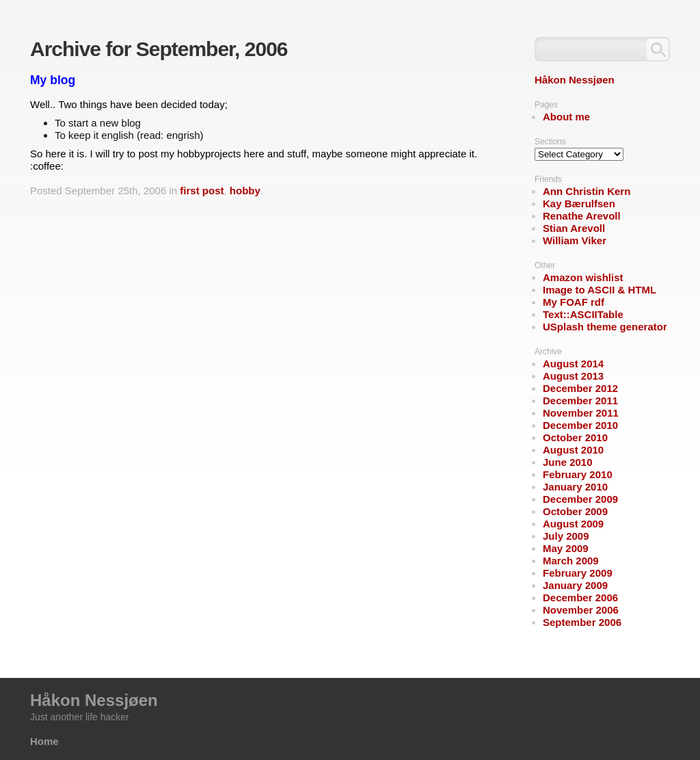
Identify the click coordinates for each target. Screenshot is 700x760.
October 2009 (575, 511)
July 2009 (566, 536)
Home (44, 741)
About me (566, 117)
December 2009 (580, 499)
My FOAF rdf (574, 302)
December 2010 (580, 425)
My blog (53, 80)
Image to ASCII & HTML (600, 290)
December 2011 (580, 401)
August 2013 (573, 376)
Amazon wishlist (583, 277)
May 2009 (566, 548)
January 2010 (575, 487)
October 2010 (575, 437)
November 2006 (581, 610)
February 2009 (578, 573)
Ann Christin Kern (587, 191)
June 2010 (568, 462)
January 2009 (575, 585)
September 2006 (582, 622)
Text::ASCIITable (583, 314)
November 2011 (581, 413)
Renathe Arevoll (582, 216)
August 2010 (573, 450)
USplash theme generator (605, 327)
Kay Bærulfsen (579, 204)
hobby (245, 191)
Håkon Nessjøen (575, 80)
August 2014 (573, 364)
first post (202, 191)
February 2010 (578, 474)
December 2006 (580, 598)
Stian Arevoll (574, 228)
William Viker (575, 240)
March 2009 (571, 561)
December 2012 (580, 388)
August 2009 (573, 524)
